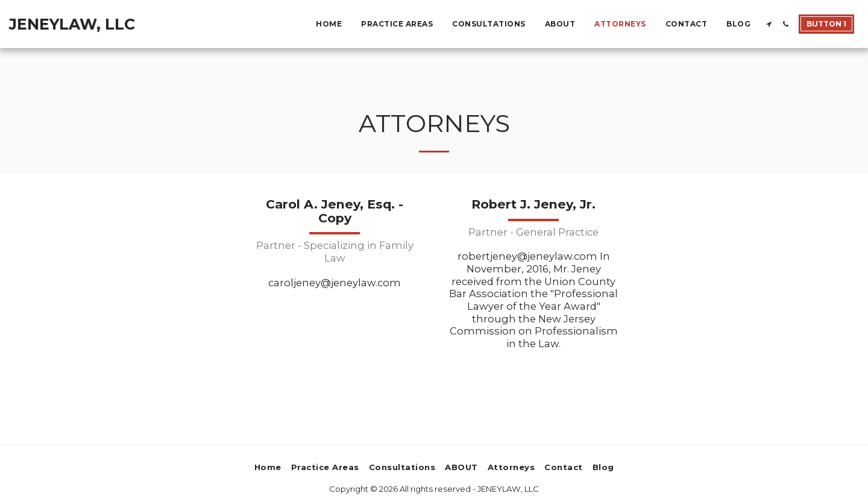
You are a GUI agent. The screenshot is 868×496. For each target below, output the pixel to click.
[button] (769, 24)
